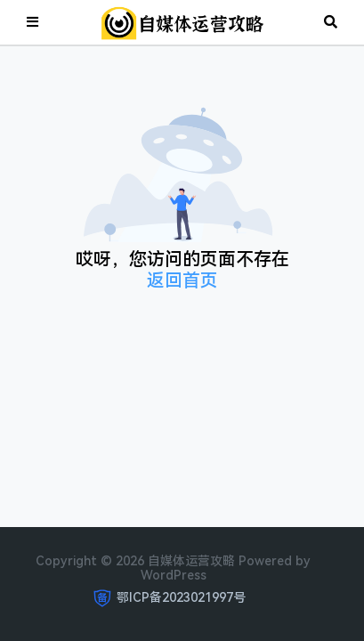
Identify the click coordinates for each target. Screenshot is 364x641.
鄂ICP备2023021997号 (181, 597)
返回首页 (182, 280)
